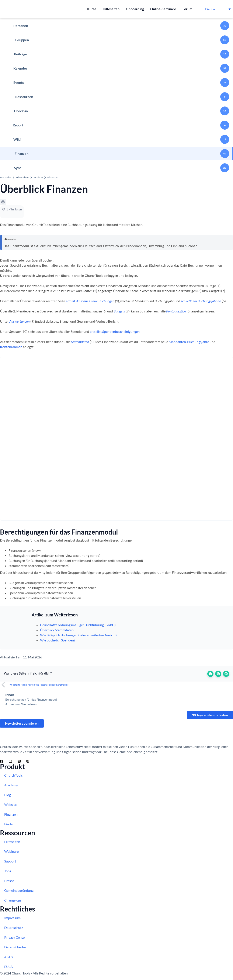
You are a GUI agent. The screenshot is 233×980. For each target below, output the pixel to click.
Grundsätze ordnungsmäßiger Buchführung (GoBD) (78, 625)
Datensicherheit (16, 947)
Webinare (11, 851)
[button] (216, 9)
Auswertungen (20, 321)
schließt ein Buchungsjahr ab (201, 301)
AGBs (8, 957)
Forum (187, 9)
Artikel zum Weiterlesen (21, 704)
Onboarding (135, 9)
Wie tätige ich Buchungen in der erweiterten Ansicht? (79, 635)
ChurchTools (13, 775)
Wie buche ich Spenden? (58, 640)
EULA (8, 967)
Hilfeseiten (111, 9)
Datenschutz (14, 927)
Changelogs (13, 900)
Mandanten (177, 342)
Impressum (12, 918)
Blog (8, 795)
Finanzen (53, 177)
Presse (9, 881)
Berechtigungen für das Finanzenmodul (31, 699)
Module (38, 177)
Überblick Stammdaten (57, 630)
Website (10, 804)
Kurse (92, 9)
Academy (11, 785)
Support (10, 861)
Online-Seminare (163, 9)
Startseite (6, 177)
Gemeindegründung (19, 890)
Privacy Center (15, 937)
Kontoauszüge (176, 311)
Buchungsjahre (198, 342)
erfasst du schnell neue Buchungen (90, 301)
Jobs (8, 871)
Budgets (119, 311)
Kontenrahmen (11, 347)
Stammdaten (80, 342)
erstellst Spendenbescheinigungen (115, 331)
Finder (9, 824)
